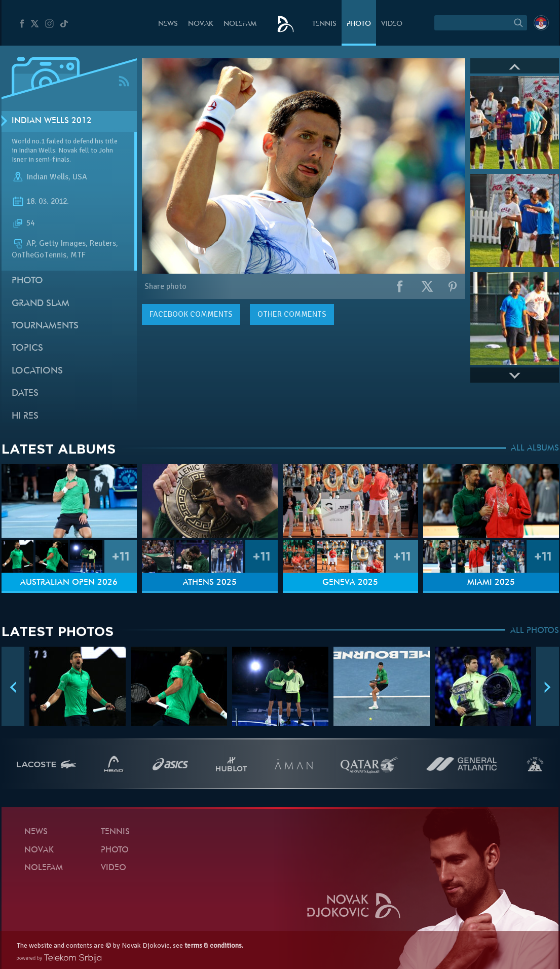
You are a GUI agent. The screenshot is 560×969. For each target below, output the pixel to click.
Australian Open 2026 (69, 583)
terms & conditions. (214, 945)
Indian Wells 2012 (52, 121)
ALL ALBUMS (535, 449)
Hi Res (25, 416)
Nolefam (240, 24)
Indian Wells (47, 177)
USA (80, 177)
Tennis (324, 24)
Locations (37, 371)
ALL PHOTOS (535, 631)
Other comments (292, 314)
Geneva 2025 (350, 583)
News (168, 24)
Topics (27, 348)
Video (392, 24)
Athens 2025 (210, 583)
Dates (25, 394)
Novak (201, 24)
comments (191, 314)
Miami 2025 (491, 583)
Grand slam (41, 304)
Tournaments (45, 326)
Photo (359, 24)
